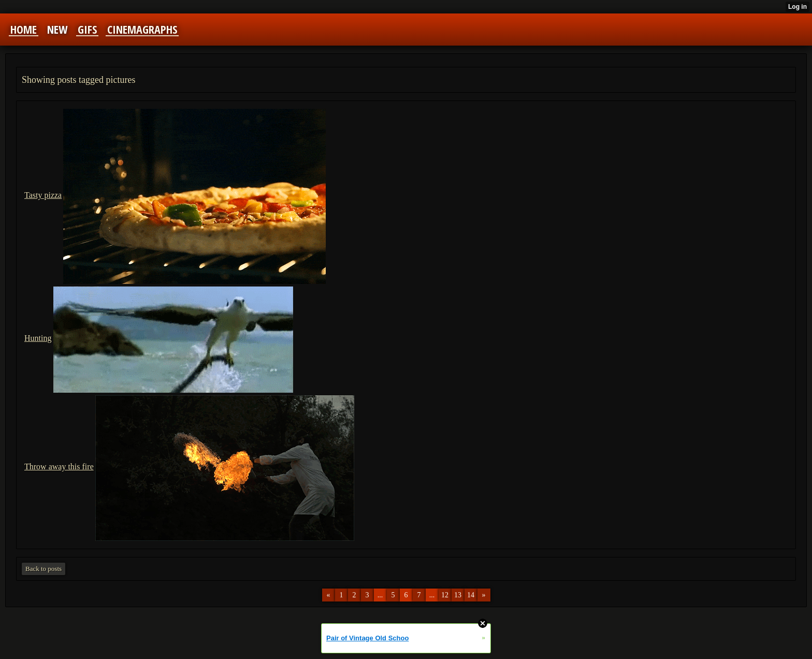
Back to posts (44, 569)
